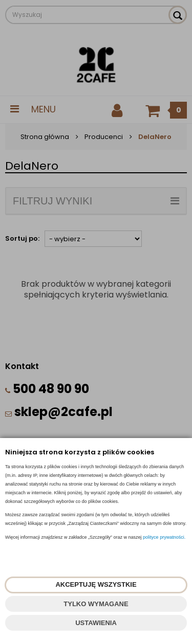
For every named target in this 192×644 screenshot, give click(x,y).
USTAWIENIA (96, 623)
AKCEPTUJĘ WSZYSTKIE (96, 584)
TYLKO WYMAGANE (96, 604)
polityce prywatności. (164, 537)
